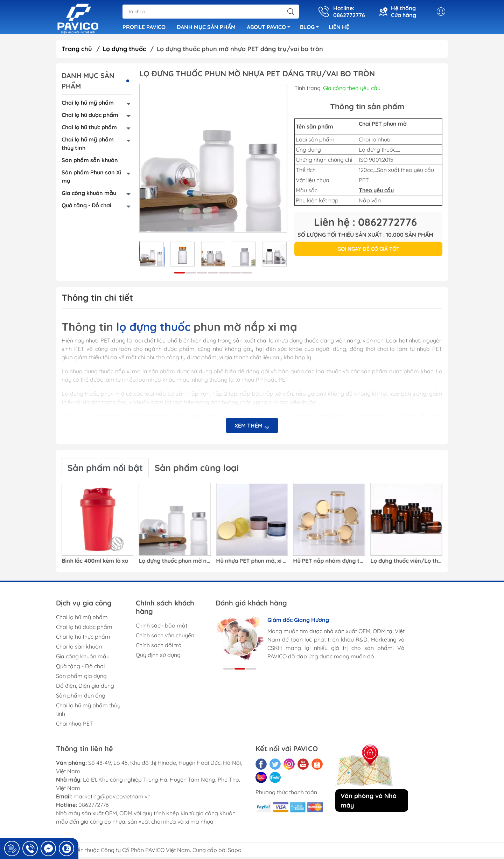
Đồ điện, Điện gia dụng (85, 688)
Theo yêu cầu (376, 192)
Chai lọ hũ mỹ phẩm (88, 105)
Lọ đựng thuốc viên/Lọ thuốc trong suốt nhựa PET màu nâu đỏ (406, 563)
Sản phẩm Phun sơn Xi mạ (91, 179)
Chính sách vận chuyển (165, 637)
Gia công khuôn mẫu (89, 195)
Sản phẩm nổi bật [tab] (105, 470)
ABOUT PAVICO (271, 29)
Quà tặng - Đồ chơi (86, 207)
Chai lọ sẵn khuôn (79, 649)
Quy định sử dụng (158, 657)
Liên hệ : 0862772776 (365, 224)
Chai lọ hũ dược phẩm (90, 117)
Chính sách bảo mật (162, 628)
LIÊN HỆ (339, 28)
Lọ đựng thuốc (124, 51)
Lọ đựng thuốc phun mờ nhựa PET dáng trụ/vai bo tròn (175, 563)
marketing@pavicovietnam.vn (112, 798)
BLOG (311, 29)
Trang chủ (77, 51)
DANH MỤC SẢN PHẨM (206, 28)
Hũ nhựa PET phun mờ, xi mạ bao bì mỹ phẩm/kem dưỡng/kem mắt (252, 563)
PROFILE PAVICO (144, 28)
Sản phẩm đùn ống (81, 698)
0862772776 (94, 807)
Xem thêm (252, 428)
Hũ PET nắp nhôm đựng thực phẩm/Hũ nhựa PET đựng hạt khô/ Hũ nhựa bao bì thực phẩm (329, 563)
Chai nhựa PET (75, 726)
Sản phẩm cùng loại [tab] (197, 470)
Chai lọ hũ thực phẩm (89, 129)
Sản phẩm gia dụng (81, 678)
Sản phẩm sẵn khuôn (90, 162)
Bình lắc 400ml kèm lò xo (95, 563)
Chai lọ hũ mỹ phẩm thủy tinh (88, 146)
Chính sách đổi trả (159, 647)
